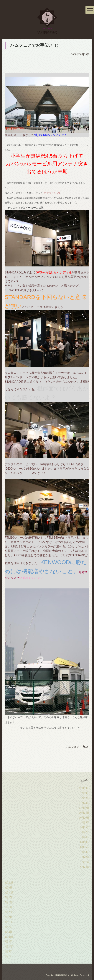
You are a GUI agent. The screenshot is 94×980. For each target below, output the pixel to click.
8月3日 (85, 852)
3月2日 (9, 932)
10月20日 (84, 818)
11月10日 (84, 808)
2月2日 (9, 942)
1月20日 (9, 947)
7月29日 (85, 857)
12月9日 (85, 793)
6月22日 (9, 883)
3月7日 (9, 927)
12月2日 (85, 798)
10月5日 (85, 823)
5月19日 (9, 902)
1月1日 (9, 956)
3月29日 (9, 912)
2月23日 (9, 937)
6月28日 (85, 867)
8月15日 (85, 847)
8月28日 (85, 842)
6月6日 (9, 888)
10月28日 (84, 813)
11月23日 (84, 803)
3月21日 (9, 917)
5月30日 (9, 893)
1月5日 (9, 951)
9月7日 (85, 832)
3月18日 (9, 922)
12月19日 (84, 788)
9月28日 (85, 827)
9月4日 (85, 837)
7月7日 (85, 862)
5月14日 (9, 907)
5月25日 (9, 897)
